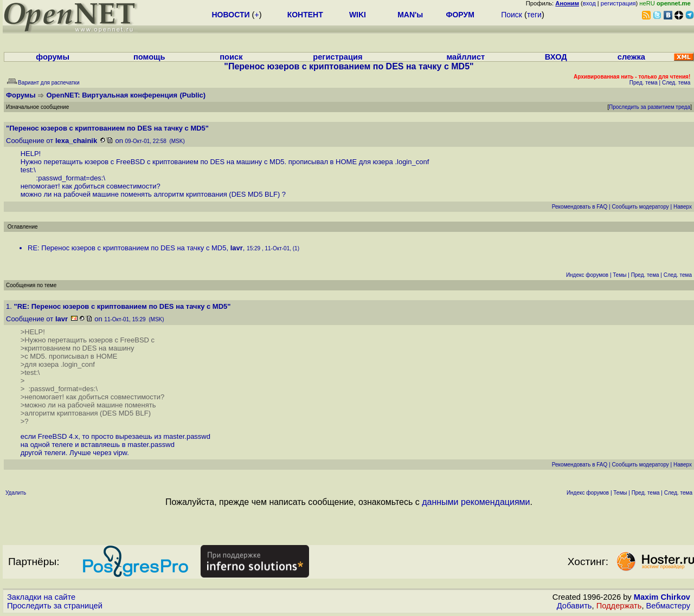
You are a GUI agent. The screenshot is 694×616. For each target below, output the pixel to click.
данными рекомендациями (476, 502)
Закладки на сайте (41, 597)
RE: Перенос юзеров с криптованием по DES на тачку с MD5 (127, 248)
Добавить (574, 606)
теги (534, 15)
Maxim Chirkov (662, 597)
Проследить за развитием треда (650, 107)
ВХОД (556, 57)
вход (589, 3)
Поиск (512, 15)
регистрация (618, 3)
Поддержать (619, 606)
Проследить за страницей (55, 606)
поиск (231, 57)
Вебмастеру (668, 606)
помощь (149, 57)
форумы (53, 57)
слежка (631, 57)
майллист (465, 57)
